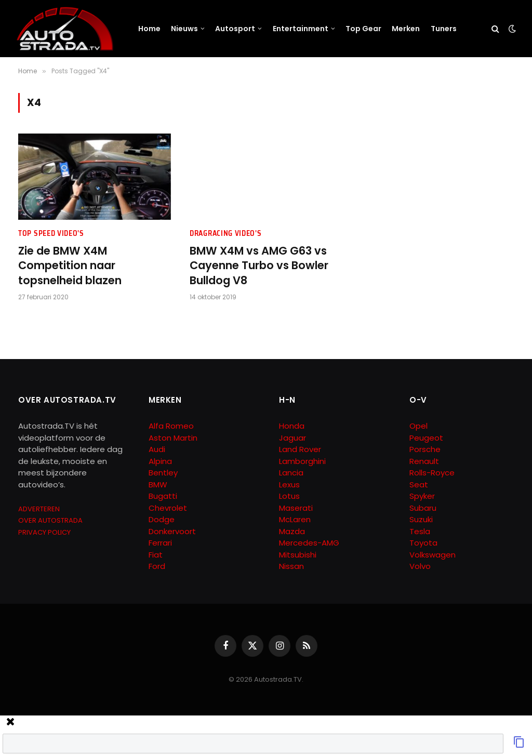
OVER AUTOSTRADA (50, 520)
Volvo (420, 566)
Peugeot (426, 438)
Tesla (420, 531)
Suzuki (421, 519)
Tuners (444, 29)
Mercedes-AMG (309, 543)
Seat (419, 485)
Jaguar (292, 438)
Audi (157, 449)
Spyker (422, 496)
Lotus (289, 496)
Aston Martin (173, 438)
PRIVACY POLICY (44, 532)
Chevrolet (168, 508)
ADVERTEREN (39, 509)
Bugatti (163, 496)
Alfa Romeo (172, 426)
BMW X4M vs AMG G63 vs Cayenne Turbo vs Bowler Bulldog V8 (259, 266)
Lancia (291, 473)
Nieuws (184, 29)
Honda (292, 426)
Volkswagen (433, 555)
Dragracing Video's (226, 234)
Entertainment (301, 29)
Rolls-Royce (432, 473)
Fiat (156, 555)
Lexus (289, 485)
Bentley (163, 473)
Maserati (296, 508)
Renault (424, 461)
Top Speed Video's (51, 234)
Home (149, 29)
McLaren (295, 519)
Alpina (160, 461)
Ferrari (160, 543)
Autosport (235, 29)
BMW (158, 485)
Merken (406, 29)
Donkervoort (172, 531)
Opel (418, 426)
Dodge (162, 519)
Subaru (423, 508)
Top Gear (363, 29)
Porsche (425, 449)
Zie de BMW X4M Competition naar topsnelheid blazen (70, 266)
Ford (157, 566)
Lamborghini (302, 461)
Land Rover (300, 449)
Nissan (291, 566)
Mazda (292, 531)
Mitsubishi (298, 555)
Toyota (423, 543)
